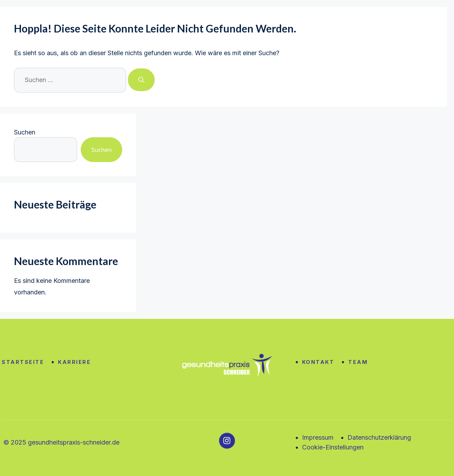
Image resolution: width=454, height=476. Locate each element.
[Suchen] (141, 80)
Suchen (25, 132)
